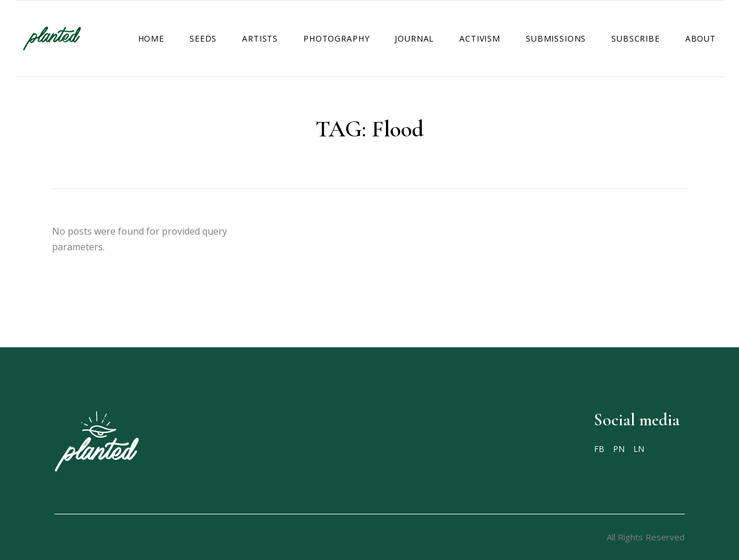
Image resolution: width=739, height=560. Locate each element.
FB (599, 449)
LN (639, 449)
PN (619, 449)
